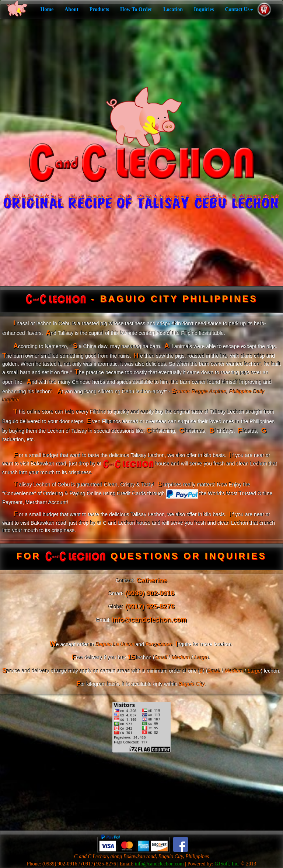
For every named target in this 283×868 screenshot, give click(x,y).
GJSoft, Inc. (227, 864)
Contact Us (239, 9)
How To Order (136, 9)
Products (99, 9)
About (71, 9)
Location (173, 9)
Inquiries (204, 9)
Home (47, 9)
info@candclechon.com (159, 864)
